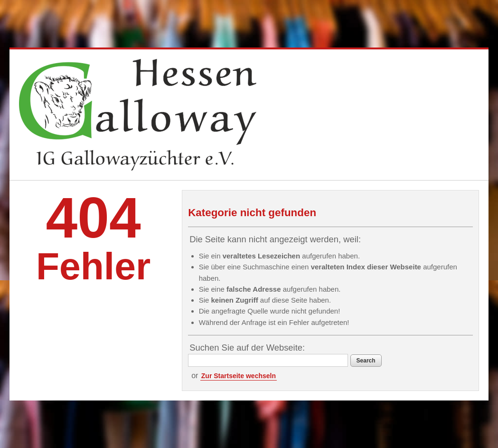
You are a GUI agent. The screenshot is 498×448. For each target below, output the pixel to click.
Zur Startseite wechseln (239, 376)
